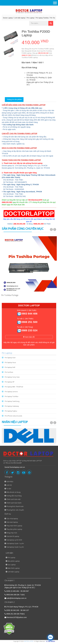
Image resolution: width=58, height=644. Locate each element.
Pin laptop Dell (10, 367)
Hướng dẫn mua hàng (14, 496)
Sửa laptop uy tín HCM (14, 540)
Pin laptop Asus (10, 362)
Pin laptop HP (10, 382)
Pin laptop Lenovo (11, 392)
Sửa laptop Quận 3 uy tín (15, 547)
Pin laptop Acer (10, 358)
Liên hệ (9, 485)
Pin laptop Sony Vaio (12, 377)
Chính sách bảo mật (13, 499)
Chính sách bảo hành (14, 503)
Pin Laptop (30, 18)
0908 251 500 (29, 322)
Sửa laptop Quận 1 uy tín (15, 543)
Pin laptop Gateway (12, 406)
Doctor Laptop (8, 18)
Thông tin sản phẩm (14, 99)
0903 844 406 (29, 314)
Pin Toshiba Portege (10, 295)
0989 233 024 (29, 330)
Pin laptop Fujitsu (11, 411)
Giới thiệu (10, 481)
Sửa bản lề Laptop (13, 536)
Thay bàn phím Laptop (14, 529)
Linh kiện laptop (20, 18)
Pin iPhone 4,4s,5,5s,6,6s (13, 416)
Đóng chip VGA (12, 533)
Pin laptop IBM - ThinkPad (14, 387)
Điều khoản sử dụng (13, 492)
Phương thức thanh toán (15, 506)
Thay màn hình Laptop (14, 526)
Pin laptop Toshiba (42, 18)
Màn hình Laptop (14, 568)
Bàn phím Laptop (14, 561)
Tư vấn (9, 489)
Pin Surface (9, 372)
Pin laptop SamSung (12, 401)
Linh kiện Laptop (13, 572)
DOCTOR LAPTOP (29, 641)
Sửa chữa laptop (12, 519)
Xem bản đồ (29, 337)
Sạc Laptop (12, 565)
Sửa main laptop (12, 522)
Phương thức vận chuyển (15, 510)
